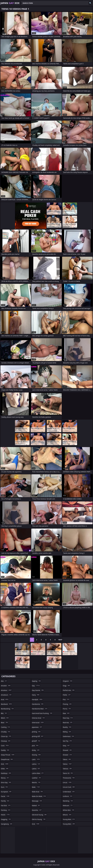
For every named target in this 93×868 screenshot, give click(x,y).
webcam (68, 805)
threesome (69, 778)
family (5, 801)
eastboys (6, 773)
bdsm (5, 718)
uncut (67, 782)
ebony (5, 778)
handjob (37, 699)
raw (66, 713)
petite (67, 695)
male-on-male (39, 796)
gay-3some (38, 690)
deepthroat (7, 759)
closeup (6, 741)
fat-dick (6, 805)
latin (36, 759)
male (36, 787)
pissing (67, 704)
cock (5, 746)
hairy (36, 695)
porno (67, 709)
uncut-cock (69, 787)
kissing (36, 755)
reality (67, 727)
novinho (37, 810)
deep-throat (8, 755)
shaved (67, 750)
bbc (4, 713)
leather (37, 778)
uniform (68, 796)
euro (5, 787)
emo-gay (6, 782)
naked (36, 805)
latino (36, 769)
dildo (5, 769)
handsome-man (40, 709)
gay (36, 686)
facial (5, 796)
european (6, 792)
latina (36, 764)
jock (35, 746)
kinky (36, 750)
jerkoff (36, 741)
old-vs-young (39, 819)
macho (36, 782)
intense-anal (39, 718)
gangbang (7, 824)
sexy (66, 746)
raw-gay (68, 718)
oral (36, 824)
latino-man (38, 773)
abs (4, 681)
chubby (6, 732)
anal (5, 699)
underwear (69, 792)
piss (66, 699)
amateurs (6, 695)
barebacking (7, 709)
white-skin (69, 810)
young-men (69, 824)
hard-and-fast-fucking (42, 713)
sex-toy (67, 741)
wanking (68, 801)
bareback (7, 704)
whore (67, 815)
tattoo (67, 764)
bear (5, 722)
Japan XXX (10, 3)
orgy (67, 686)
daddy (5, 750)
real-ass (68, 722)
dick (5, 764)
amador (6, 686)
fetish (5, 815)
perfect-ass (69, 690)
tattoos (67, 769)
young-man (69, 819)
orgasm (68, 681)
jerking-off (38, 736)
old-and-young (39, 815)
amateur (6, 690)
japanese (37, 727)
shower (67, 755)
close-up (6, 736)
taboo (67, 759)
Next (60, 640)
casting (6, 727)
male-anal (38, 792)
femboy (6, 810)
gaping (37, 681)
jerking (36, 732)
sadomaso (69, 736)
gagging (6, 819)
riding (67, 732)
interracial (38, 722)
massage (37, 801)
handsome (38, 704)
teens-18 (68, 773)
